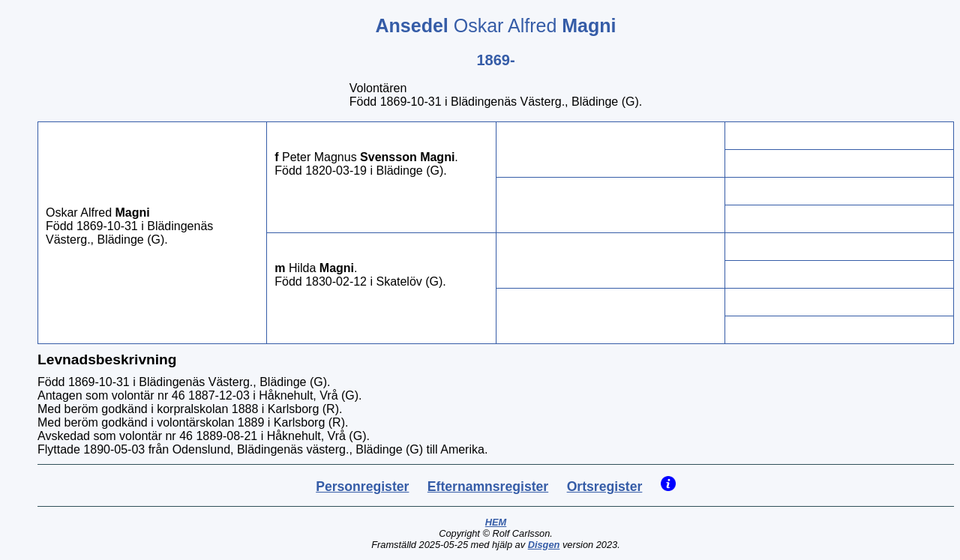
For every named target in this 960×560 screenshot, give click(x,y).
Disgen (544, 545)
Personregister (362, 487)
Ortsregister (605, 487)
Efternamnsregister (488, 487)
